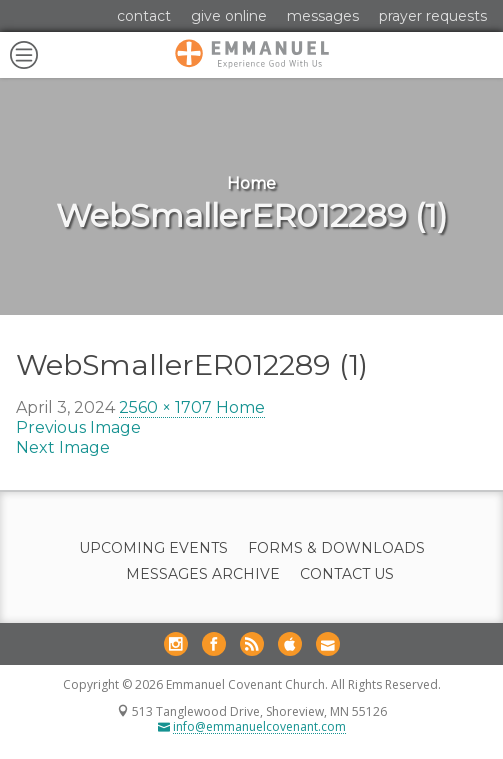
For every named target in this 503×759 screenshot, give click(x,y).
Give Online (229, 16)
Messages (323, 16)
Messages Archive (203, 574)
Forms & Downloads (336, 548)
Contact (144, 16)
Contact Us (347, 574)
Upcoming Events (153, 548)
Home (240, 407)
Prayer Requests (433, 16)
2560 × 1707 (165, 407)
